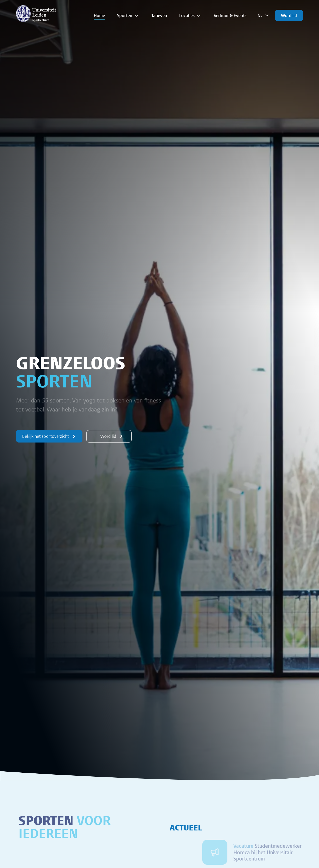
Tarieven (159, 15)
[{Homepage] (36, 14)
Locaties (190, 16)
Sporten (128, 16)
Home (99, 15)
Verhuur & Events (230, 15)
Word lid (289, 15)
